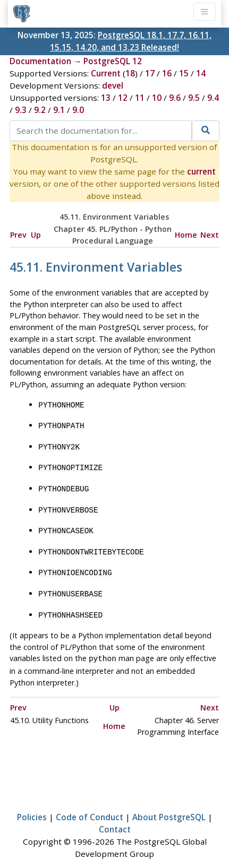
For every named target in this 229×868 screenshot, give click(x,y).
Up (36, 235)
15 (184, 73)
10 (157, 98)
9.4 (213, 98)
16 (167, 73)
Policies (32, 804)
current (201, 171)
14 (201, 73)
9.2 (40, 110)
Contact (115, 817)
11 (140, 98)
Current (106, 73)
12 (123, 98)
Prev (18, 235)
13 (106, 98)
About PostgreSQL (169, 804)
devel (113, 85)
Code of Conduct (90, 804)
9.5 (194, 98)
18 (130, 73)
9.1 (59, 110)
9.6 (175, 98)
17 (150, 73)
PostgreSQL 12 (113, 61)
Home (186, 235)
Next (210, 235)
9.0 (78, 110)
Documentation (40, 61)
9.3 (21, 110)
